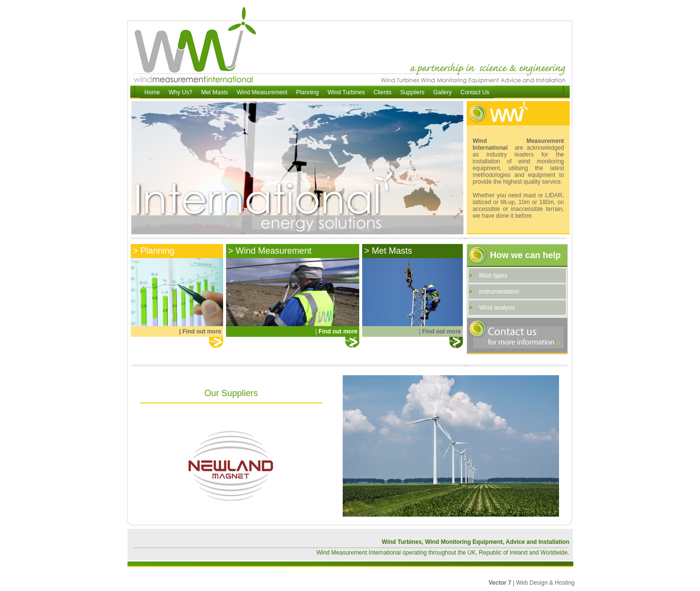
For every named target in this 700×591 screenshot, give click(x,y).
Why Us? (181, 92)
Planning (307, 92)
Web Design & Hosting (545, 583)
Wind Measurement (262, 92)
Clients (383, 92)
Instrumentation (499, 292)
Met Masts (215, 92)
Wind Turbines (346, 92)
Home (152, 92)
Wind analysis (497, 308)
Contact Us (475, 92)
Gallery (442, 92)
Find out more (202, 331)
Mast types (493, 276)
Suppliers (412, 92)
